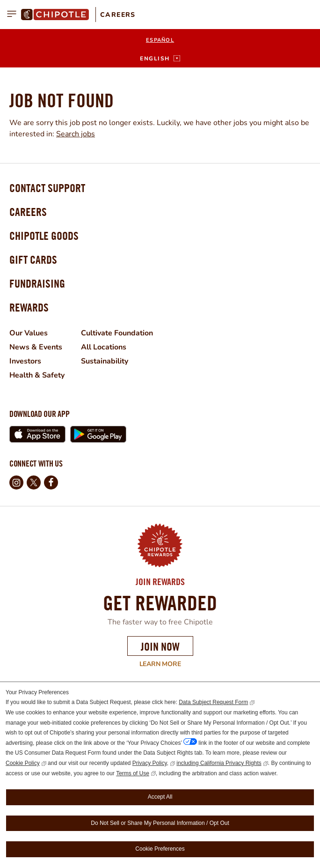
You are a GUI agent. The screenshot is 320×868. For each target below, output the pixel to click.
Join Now (160, 646)
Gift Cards (33, 260)
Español (160, 40)
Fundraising (37, 283)
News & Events (36, 347)
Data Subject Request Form (213, 702)
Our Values (29, 333)
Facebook (51, 482)
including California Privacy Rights (219, 763)
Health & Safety (37, 375)
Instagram (16, 482)
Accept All (160, 797)
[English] (160, 59)
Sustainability (105, 361)
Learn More (95, 664)
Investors (25, 361)
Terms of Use (133, 773)
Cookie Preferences (160, 849)
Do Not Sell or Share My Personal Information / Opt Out (160, 823)
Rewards (29, 307)
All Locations (104, 347)
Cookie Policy (23, 763)
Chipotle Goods (44, 236)
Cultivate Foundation (117, 333)
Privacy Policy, (150, 763)
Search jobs (76, 134)
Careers (118, 15)
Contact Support (47, 188)
